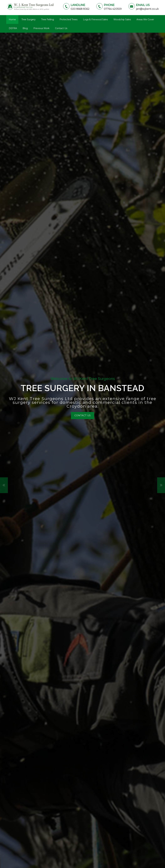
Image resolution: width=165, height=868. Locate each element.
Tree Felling (48, 19)
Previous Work (41, 28)
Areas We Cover (145, 19)
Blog (25, 28)
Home (12, 19)
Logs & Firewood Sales (95, 19)
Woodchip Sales (122, 19)
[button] (4, 485)
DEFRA (13, 28)
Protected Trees (68, 19)
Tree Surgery (29, 19)
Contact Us (61, 28)
